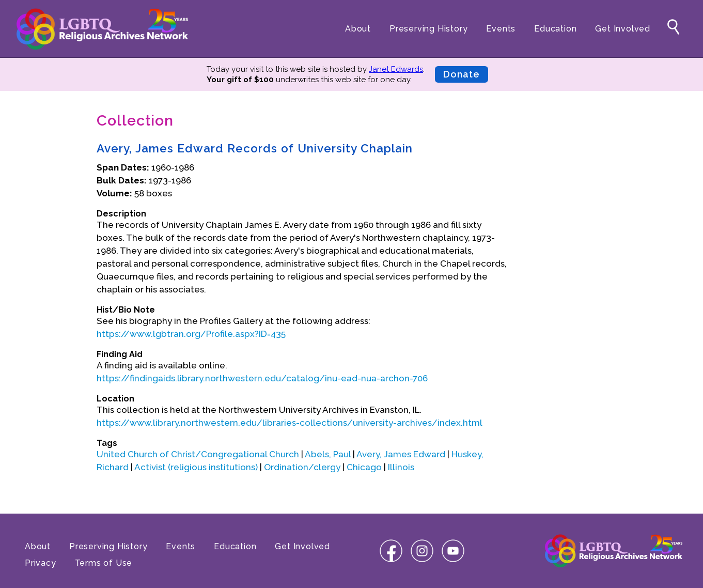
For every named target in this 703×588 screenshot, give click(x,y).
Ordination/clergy (302, 467)
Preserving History (428, 29)
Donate (462, 74)
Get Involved (623, 29)
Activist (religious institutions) (196, 467)
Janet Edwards (396, 69)
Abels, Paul (328, 454)
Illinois (401, 467)
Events (501, 29)
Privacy (41, 563)
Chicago (364, 467)
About (358, 29)
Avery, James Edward (401, 454)
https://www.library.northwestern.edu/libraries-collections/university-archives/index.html (290, 423)
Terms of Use (104, 563)
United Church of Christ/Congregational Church (198, 454)
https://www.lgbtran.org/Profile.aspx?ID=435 (191, 334)
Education (555, 29)
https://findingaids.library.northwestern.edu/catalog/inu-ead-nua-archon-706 (262, 378)
